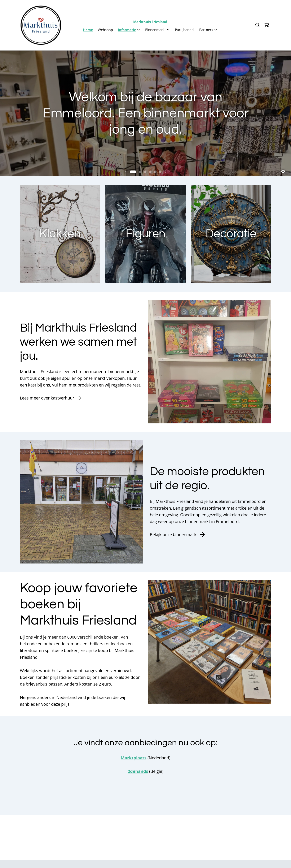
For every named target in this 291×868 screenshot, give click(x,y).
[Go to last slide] (125, 172)
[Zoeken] (257, 25)
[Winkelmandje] (267, 25)
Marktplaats (134, 758)
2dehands (138, 771)
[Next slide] (166, 172)
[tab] (133, 172)
